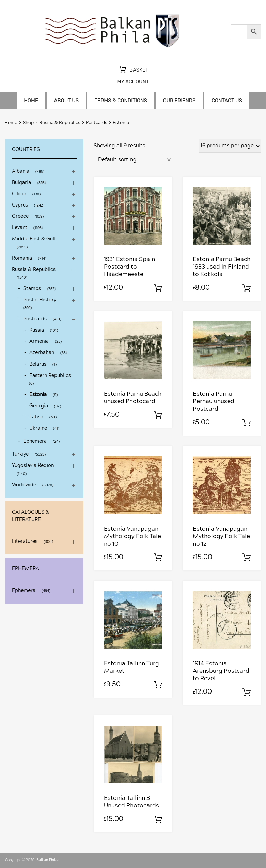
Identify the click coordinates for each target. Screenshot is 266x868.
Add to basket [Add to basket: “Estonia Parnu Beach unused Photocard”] (158, 415)
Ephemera (35, 441)
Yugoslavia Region (33, 466)
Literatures (25, 542)
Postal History (40, 300)
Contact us (227, 101)
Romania (22, 258)
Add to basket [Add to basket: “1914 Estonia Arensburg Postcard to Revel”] (247, 692)
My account (133, 82)
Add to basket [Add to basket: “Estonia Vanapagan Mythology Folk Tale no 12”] (247, 558)
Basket (133, 70)
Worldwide (24, 485)
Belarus (38, 364)
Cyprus (20, 205)
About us (67, 101)
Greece (20, 216)
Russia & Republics (60, 123)
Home (31, 101)
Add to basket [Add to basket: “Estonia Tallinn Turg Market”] (158, 685)
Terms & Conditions (121, 101)
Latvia (36, 417)
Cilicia (19, 194)
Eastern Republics (50, 376)
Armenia (39, 341)
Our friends (179, 101)
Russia (37, 330)
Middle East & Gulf (34, 239)
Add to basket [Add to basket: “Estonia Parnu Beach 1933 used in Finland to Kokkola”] (247, 288)
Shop (28, 123)
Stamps (32, 289)
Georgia (39, 406)
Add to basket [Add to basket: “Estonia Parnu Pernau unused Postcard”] (247, 423)
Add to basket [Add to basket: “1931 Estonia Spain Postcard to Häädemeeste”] (158, 288)
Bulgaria (21, 183)
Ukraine (38, 428)
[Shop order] (134, 159)
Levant (20, 228)
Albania (21, 171)
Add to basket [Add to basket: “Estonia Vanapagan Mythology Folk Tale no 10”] (158, 558)
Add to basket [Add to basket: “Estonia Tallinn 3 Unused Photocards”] (158, 820)
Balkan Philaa (48, 860)
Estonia (38, 395)
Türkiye (20, 454)
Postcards (97, 123)
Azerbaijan (42, 353)
